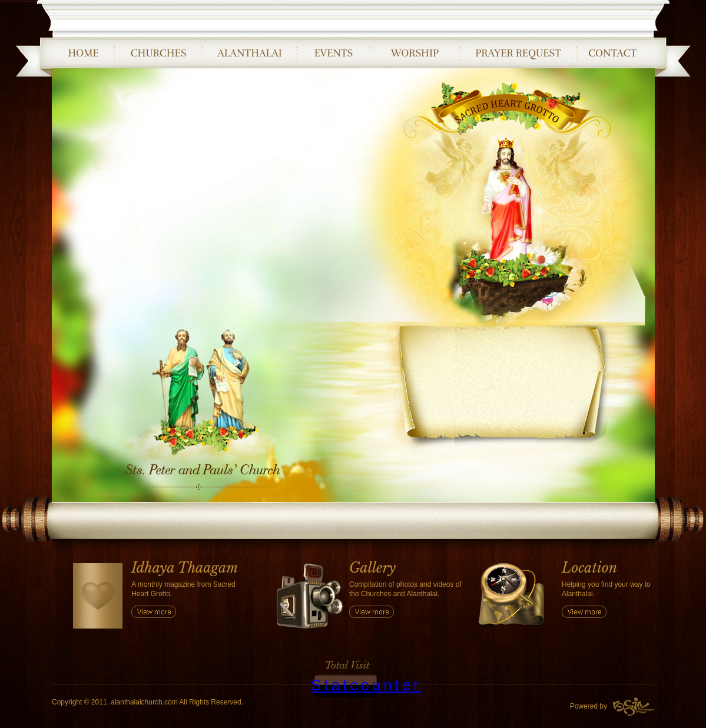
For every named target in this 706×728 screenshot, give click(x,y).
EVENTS (334, 53)
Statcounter (366, 685)
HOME (83, 53)
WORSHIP (415, 53)
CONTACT (612, 53)
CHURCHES (159, 53)
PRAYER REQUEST (518, 53)
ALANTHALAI (249, 53)
